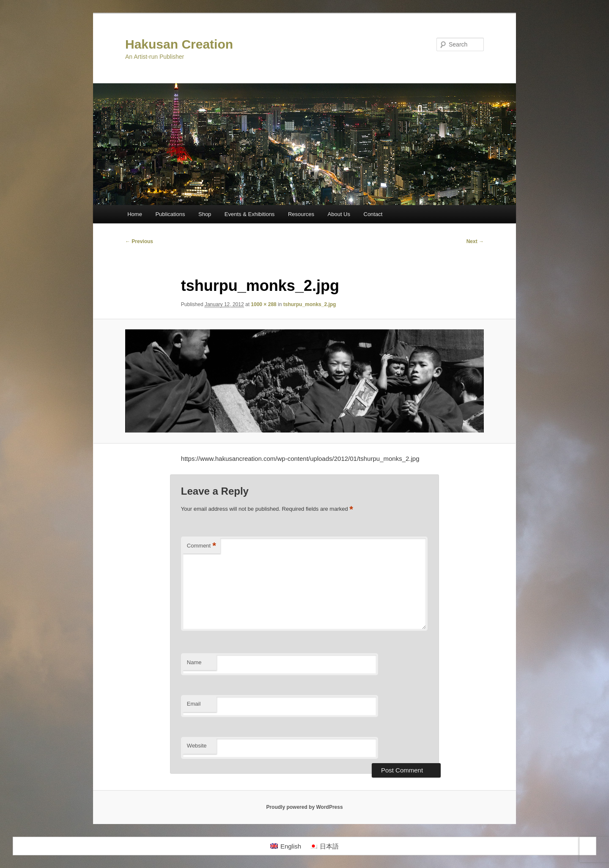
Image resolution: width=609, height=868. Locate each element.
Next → (475, 241)
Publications (170, 214)
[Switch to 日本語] (324, 846)
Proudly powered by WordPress (304, 807)
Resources (301, 214)
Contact (373, 214)
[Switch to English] (286, 846)
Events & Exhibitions (250, 214)
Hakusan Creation (179, 44)
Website (197, 746)
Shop (205, 214)
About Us (339, 214)
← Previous (139, 241)
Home (135, 214)
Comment (202, 546)
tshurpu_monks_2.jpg (310, 304)
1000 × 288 (263, 304)
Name (194, 662)
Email (194, 704)
